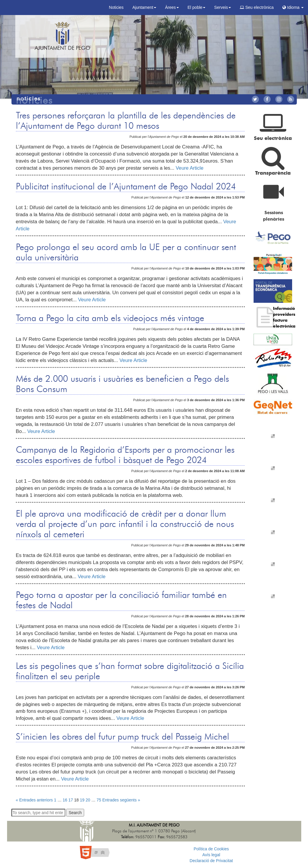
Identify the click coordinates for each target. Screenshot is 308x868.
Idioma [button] (293, 7)
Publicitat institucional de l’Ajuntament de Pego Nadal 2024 (126, 187)
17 (71, 800)
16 (65, 800)
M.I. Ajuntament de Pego (154, 825)
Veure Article (189, 168)
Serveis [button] (223, 7)
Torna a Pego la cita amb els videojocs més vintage (110, 318)
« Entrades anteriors (34, 800)
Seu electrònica (257, 7)
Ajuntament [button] (144, 7)
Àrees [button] (172, 7)
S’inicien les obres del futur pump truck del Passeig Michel (123, 737)
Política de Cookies (211, 849)
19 (82, 800)
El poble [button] (197, 7)
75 (99, 800)
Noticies (116, 7)
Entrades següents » (121, 800)
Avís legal (211, 855)
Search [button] (75, 813)
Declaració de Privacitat (211, 861)
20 (88, 800)
